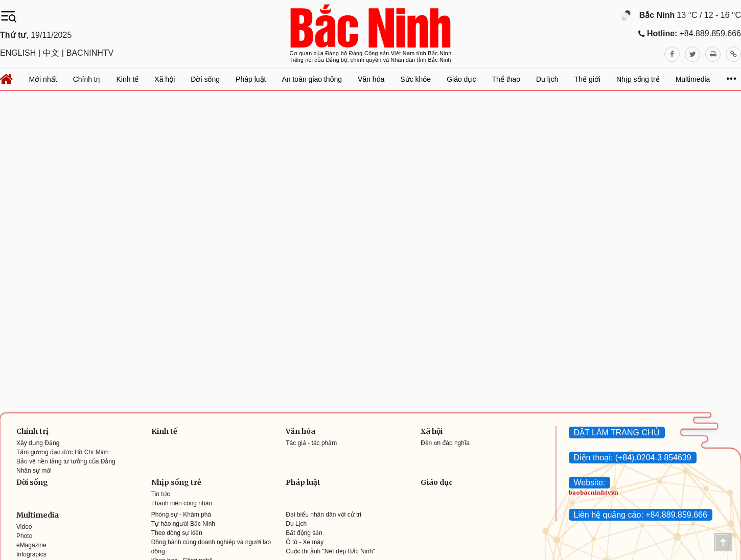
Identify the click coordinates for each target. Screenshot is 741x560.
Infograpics (31, 554)
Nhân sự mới (34, 471)
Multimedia (38, 515)
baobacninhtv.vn (594, 493)
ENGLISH (18, 53)
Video (24, 527)
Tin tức (161, 494)
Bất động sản (304, 533)
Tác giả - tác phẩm (311, 443)
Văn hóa (300, 431)
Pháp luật (303, 482)
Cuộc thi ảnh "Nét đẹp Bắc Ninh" (330, 551)
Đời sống (32, 482)
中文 (51, 53)
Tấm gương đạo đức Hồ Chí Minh (63, 452)
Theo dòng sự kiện (177, 533)
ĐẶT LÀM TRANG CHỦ (617, 433)
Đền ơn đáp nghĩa (445, 443)
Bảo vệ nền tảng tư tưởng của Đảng (66, 461)
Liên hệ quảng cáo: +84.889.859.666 (641, 515)
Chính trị (32, 431)
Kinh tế (164, 431)
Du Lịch (296, 524)
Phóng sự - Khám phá (181, 515)
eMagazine (31, 545)
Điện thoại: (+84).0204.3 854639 (633, 458)
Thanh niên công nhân (182, 503)
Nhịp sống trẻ (176, 482)
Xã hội (432, 431)
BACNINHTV (90, 53)
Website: (590, 483)
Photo (24, 536)
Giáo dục (437, 482)
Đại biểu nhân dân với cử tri (323, 515)
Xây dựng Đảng (38, 443)
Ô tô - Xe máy (305, 542)
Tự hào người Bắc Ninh (183, 524)
